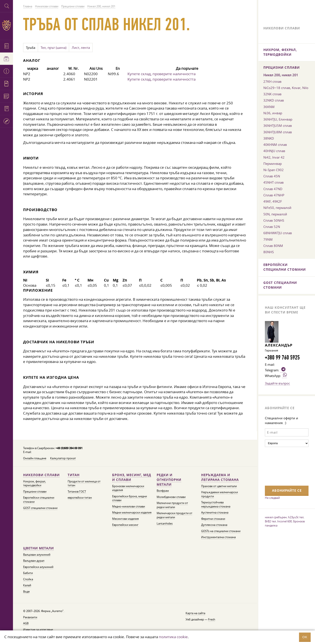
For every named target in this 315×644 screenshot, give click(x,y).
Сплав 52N (272, 227)
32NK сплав (272, 94)
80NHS (269, 252)
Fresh (212, 619)
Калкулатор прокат (63, 458)
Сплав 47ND (273, 189)
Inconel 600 (285, 521)
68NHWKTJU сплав (278, 233)
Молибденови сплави (171, 497)
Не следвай (272, 498)
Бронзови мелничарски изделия (128, 488)
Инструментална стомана (218, 537)
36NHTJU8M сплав (278, 132)
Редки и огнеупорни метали (169, 480)
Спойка (28, 579)
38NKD (269, 138)
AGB (26, 623)
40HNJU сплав (274, 151)
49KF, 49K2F (273, 201)
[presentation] (283, 466)
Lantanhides (165, 524)
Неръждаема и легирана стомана (220, 477)
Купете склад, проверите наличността (161, 74)
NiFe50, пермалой (277, 208)
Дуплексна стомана (214, 525)
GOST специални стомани (40, 508)
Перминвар (273, 164)
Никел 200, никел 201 (281, 75)
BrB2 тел (270, 521)
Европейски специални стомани (285, 267)
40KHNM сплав (275, 145)
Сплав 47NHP (274, 195)
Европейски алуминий (38, 567)
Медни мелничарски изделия (132, 513)
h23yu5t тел (296, 517)
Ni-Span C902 (274, 170)
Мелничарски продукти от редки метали (174, 515)
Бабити (28, 573)
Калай (27, 585)
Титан (74, 475)
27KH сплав (272, 81)
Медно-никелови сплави (129, 506)
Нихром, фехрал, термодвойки (34, 483)
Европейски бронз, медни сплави (130, 498)
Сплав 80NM (273, 246)
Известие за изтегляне (38, 630)
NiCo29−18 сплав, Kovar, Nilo (286, 88)
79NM (268, 239)
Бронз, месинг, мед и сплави (132, 477)
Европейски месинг (125, 525)
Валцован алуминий (37, 555)
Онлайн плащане (35, 458)
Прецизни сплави (35, 492)
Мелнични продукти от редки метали (172, 505)
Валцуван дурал (34, 561)
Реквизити (30, 617)
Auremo (6, 25)
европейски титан (80, 498)
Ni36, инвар (273, 113)
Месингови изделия (125, 519)
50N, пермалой (275, 214)
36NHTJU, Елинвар (278, 119)
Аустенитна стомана (215, 513)
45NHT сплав (274, 182)
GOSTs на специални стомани (221, 531)
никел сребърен (276, 517)
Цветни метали (38, 548)
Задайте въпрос (277, 383)
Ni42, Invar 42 (274, 157)
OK (305, 637)
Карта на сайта (195, 613)
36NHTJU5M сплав (278, 126)
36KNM (269, 107)
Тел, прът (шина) (53, 48)
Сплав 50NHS (274, 220)
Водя (26, 592)
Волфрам (163, 491)
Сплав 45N (272, 176)
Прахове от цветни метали (219, 486)
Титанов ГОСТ (77, 492)
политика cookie (173, 637)
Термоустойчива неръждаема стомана (216, 504)
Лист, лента (81, 48)
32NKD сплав (274, 100)
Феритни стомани (213, 519)
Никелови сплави (41, 475)
